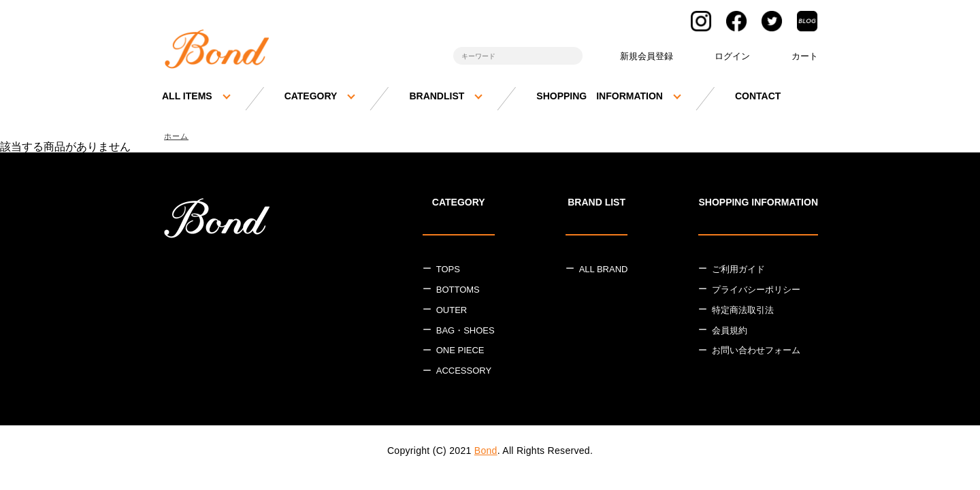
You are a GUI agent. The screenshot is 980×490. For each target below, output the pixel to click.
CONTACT (758, 96)
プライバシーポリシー (756, 291)
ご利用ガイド (738, 271)
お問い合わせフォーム (756, 352)
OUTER (452, 311)
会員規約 (730, 332)
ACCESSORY (464, 372)
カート (805, 56)
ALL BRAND (604, 271)
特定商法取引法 (743, 311)
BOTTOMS (458, 291)
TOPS (448, 271)
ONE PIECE (460, 352)
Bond (486, 452)
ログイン (732, 56)
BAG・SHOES (465, 332)
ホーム (178, 136)
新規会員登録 (647, 56)
